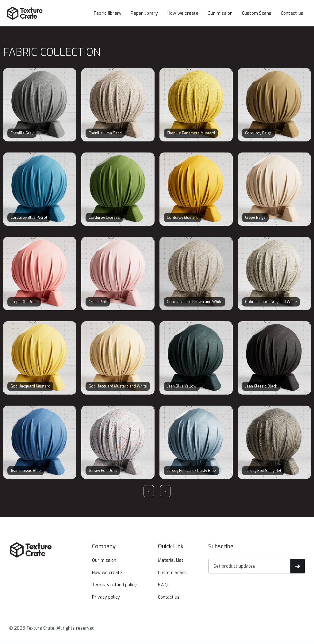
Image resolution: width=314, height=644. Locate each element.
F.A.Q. (163, 585)
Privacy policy (106, 597)
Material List (171, 560)
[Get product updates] (249, 566)
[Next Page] (165, 491)
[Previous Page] (149, 491)
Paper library (144, 13)
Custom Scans (257, 13)
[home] (37, 13)
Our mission (220, 13)
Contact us (292, 13)
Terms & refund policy (114, 585)
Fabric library (108, 13)
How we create (183, 13)
